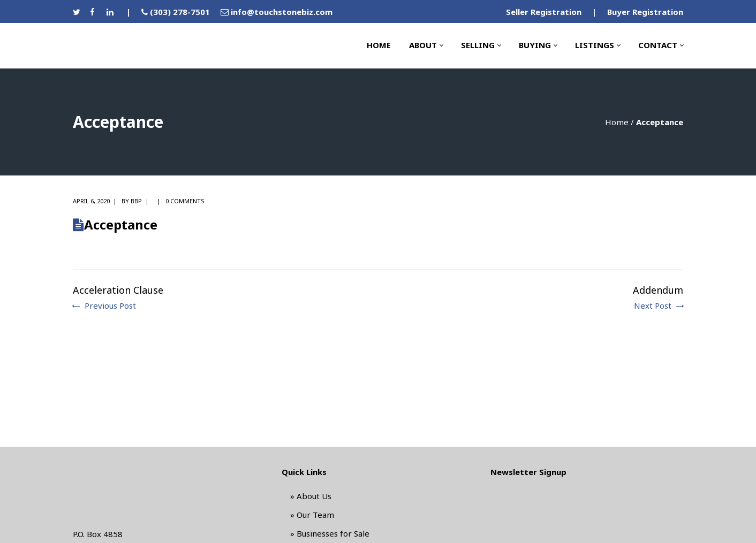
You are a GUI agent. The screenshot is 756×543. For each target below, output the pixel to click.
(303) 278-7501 (180, 12)
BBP (136, 201)
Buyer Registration (645, 12)
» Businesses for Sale (330, 533)
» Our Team (312, 515)
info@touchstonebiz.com (282, 12)
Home (617, 122)
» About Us (311, 496)
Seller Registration (544, 12)
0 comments (185, 201)
